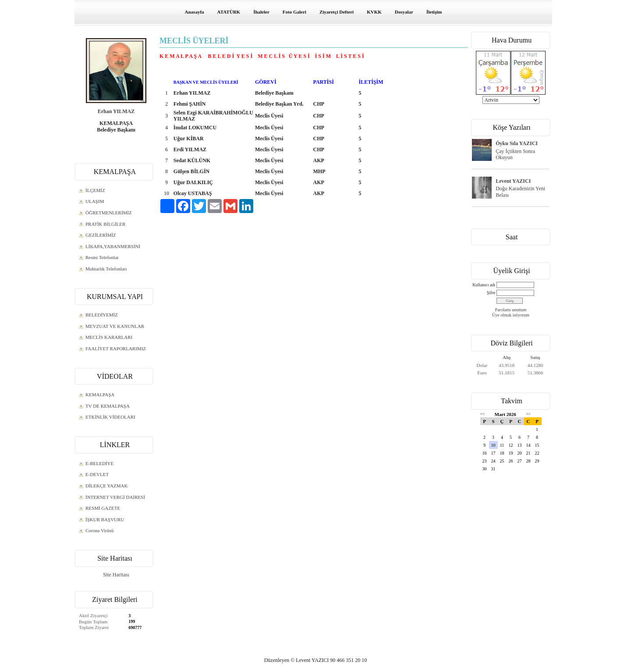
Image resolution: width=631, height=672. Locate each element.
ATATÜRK (229, 12)
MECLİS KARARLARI (109, 337)
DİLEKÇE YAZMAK (106, 486)
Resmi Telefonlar (102, 257)
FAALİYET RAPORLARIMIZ (116, 348)
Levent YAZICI (513, 181)
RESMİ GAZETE (103, 508)
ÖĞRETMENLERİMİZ (109, 213)
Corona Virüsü (99, 530)
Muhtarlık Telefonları (106, 269)
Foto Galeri (294, 12)
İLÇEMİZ (95, 190)
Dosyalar (404, 12)
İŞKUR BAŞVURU (105, 519)
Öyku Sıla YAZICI (517, 143)
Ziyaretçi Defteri (337, 12)
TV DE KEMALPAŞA (108, 406)
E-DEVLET (97, 474)
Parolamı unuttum (511, 310)
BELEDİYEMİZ (102, 315)
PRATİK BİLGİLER (105, 224)
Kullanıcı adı (484, 285)
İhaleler (261, 12)
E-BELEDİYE (99, 463)
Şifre (491, 293)
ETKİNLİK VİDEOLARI (110, 417)
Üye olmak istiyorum (511, 315)
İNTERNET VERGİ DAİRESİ (115, 497)
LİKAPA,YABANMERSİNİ (113, 246)
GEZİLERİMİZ (101, 235)
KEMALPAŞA (100, 395)
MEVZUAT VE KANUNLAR (115, 326)
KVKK (374, 12)
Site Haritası (116, 575)
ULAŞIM (95, 201)
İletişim (434, 12)
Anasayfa (195, 12)
